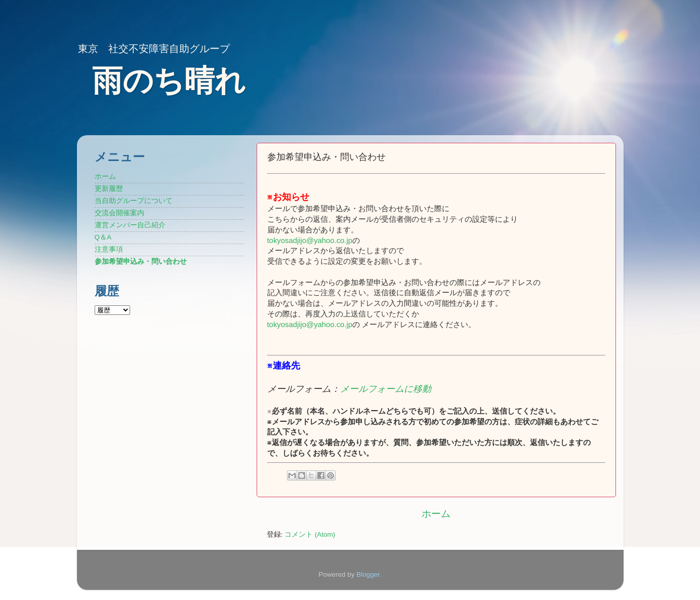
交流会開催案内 (119, 213)
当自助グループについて (134, 201)
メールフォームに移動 (386, 389)
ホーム (436, 514)
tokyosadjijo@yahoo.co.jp (310, 241)
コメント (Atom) (310, 534)
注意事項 (109, 249)
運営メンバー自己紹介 (130, 225)
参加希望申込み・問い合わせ (141, 262)
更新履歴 (109, 189)
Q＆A (103, 237)
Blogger (368, 574)
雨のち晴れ (169, 81)
